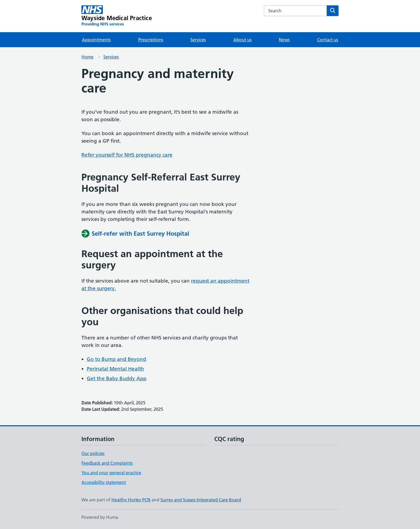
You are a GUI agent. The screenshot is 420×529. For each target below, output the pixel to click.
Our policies (93, 453)
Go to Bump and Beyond (117, 359)
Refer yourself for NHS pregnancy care (127, 155)
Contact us (328, 40)
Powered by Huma (100, 517)
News (284, 40)
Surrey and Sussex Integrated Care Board (201, 500)
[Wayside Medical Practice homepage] (117, 16)
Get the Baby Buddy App (117, 378)
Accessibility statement (104, 482)
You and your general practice (111, 473)
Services (198, 40)
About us (242, 40)
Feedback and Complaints (107, 463)
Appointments (96, 40)
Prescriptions (151, 40)
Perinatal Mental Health (115, 369)
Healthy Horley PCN (131, 500)
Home (87, 57)
